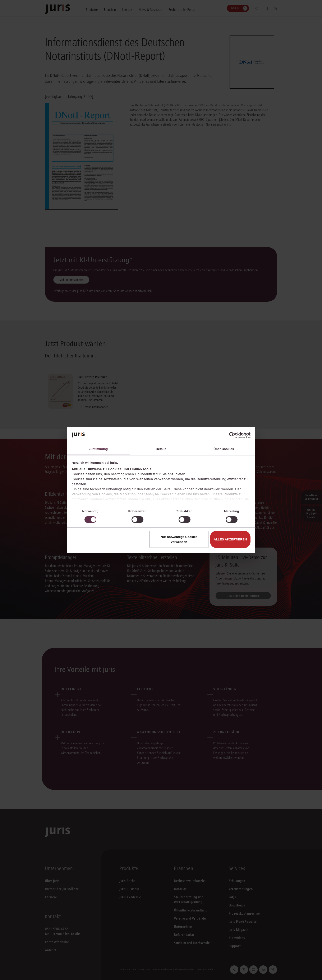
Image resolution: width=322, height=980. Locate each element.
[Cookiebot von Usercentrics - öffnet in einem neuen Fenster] (232, 435)
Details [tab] (161, 449)
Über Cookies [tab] (224, 449)
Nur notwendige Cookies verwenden (179, 539)
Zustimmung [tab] (98, 449)
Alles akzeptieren (230, 539)
